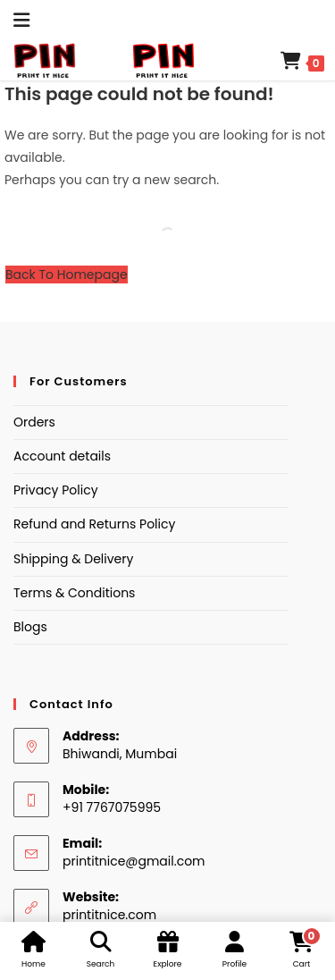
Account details (62, 456)
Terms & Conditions (74, 593)
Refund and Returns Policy (94, 524)
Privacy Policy (56, 490)
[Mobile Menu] (15, 20)
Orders (34, 422)
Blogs (30, 627)
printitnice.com (109, 915)
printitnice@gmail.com (134, 861)
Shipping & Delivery (73, 559)
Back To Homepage (67, 275)
